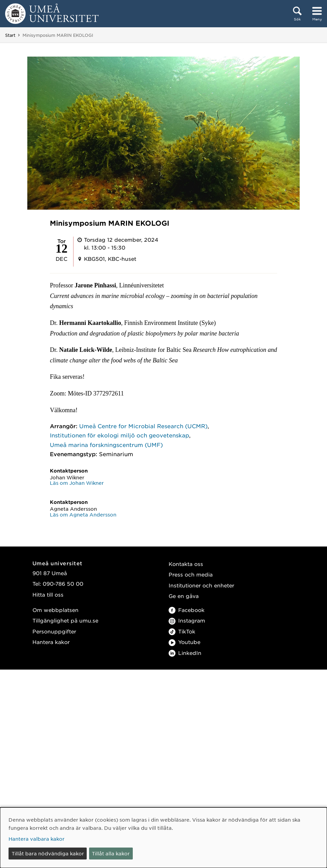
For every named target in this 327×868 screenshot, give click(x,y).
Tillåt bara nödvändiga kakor (48, 853)
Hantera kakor (51, 642)
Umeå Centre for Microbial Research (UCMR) (143, 426)
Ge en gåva (184, 596)
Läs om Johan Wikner (77, 483)
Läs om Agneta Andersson (83, 514)
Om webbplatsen (55, 610)
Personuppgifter (54, 631)
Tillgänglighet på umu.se (65, 620)
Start (10, 35)
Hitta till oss (48, 594)
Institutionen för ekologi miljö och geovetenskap (119, 435)
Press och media (191, 574)
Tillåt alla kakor (111, 853)
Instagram (187, 620)
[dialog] (163, 838)
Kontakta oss (186, 564)
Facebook (187, 610)
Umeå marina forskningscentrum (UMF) (106, 445)
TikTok (182, 631)
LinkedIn (185, 653)
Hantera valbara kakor (37, 839)
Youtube (184, 642)
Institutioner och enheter (201, 585)
